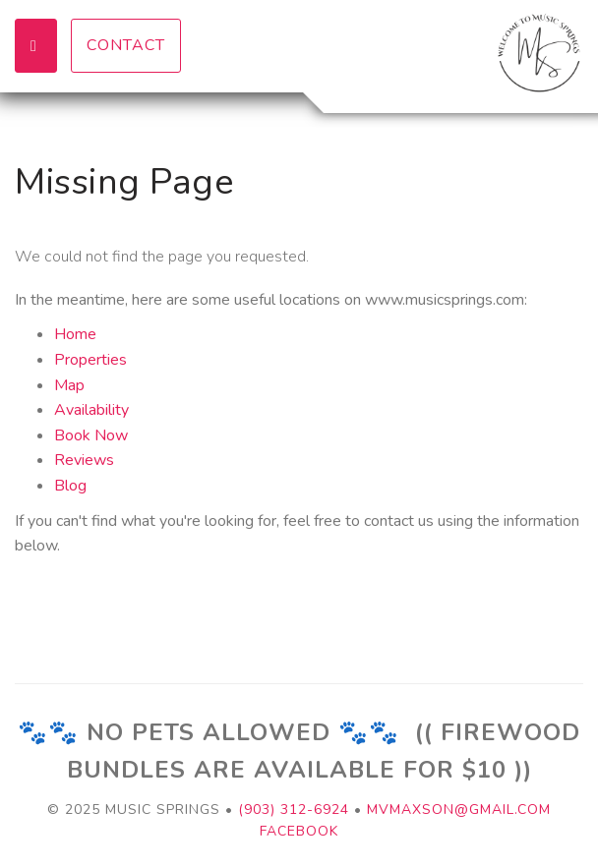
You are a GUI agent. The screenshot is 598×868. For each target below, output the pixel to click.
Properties (90, 360)
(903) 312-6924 (294, 810)
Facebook (299, 831)
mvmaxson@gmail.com (459, 810)
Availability (91, 410)
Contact (126, 45)
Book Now (91, 435)
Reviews (84, 460)
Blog (70, 486)
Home (75, 334)
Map (69, 385)
